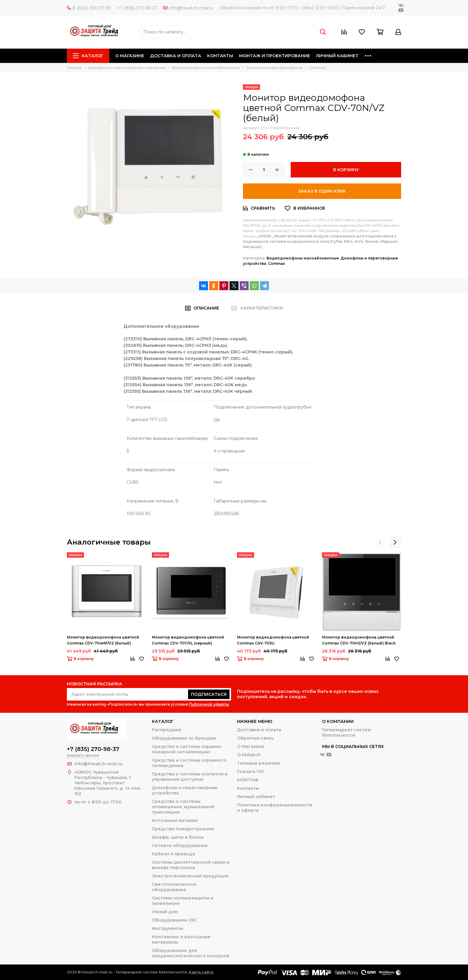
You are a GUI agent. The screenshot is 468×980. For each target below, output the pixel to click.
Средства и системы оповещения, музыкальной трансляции (183, 807)
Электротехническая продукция (190, 876)
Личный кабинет (256, 797)
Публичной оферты (209, 704)
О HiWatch (249, 755)
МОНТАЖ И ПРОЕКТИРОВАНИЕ (275, 56)
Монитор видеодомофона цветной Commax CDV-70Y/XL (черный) (188, 640)
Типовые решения (259, 763)
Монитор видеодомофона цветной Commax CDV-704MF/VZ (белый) (103, 640)
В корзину (346, 170)
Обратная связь (255, 738)
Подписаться (209, 694)
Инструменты (167, 928)
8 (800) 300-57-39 (89, 8)
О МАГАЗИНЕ (130, 56)
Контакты (248, 788)
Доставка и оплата (259, 730)
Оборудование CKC (174, 920)
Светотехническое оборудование (174, 887)
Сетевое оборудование (180, 845)
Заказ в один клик (322, 191)
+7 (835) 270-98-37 (137, 8)
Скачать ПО (250, 772)
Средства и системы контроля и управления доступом (190, 777)
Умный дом (165, 912)
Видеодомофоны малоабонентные (303, 258)
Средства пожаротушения (183, 829)
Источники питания (175, 820)
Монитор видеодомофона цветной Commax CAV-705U (273, 640)
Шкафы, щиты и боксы (178, 837)
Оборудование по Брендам (184, 738)
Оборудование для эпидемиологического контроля (191, 953)
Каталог (88, 56)
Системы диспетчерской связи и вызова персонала (191, 865)
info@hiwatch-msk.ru (188, 8)
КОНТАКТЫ (220, 56)
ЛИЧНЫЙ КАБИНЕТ (337, 56)
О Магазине (251, 746)
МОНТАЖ (248, 780)
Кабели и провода (173, 854)
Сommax (277, 263)
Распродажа (167, 730)
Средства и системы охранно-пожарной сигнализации (187, 749)
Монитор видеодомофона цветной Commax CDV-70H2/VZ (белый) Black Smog (359, 641)
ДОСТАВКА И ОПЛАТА (176, 56)
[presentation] (380, 542)
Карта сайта (201, 972)
